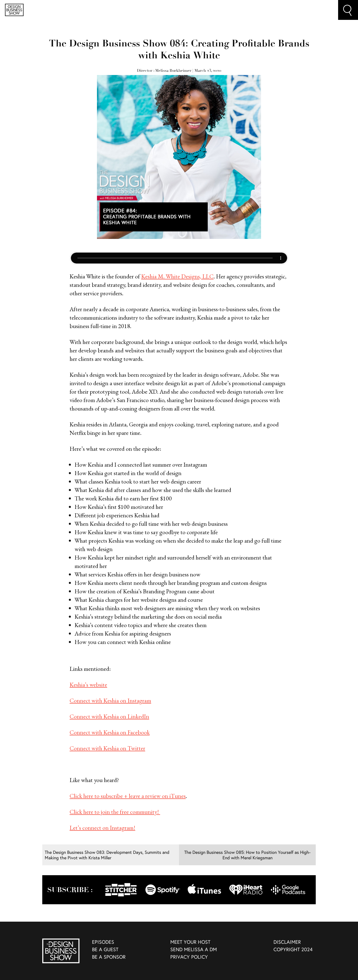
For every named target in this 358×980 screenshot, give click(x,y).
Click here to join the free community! (115, 812)
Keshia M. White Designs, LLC (177, 276)
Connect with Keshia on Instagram (110, 700)
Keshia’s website (88, 685)
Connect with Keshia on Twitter (107, 748)
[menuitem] (127, 942)
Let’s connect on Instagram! (102, 828)
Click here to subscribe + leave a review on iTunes (128, 796)
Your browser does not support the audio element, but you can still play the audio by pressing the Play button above (179, 258)
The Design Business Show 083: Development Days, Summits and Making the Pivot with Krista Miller (107, 855)
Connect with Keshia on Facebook (110, 732)
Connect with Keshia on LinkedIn (109, 716)
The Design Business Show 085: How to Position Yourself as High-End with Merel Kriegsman (247, 855)
